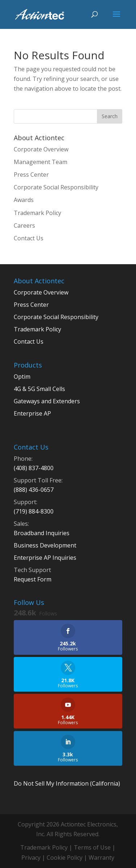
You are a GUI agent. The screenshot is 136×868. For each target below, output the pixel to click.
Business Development (45, 545)
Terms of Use (92, 847)
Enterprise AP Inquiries (45, 558)
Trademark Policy (37, 213)
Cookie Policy (65, 858)
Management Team (41, 162)
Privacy (31, 858)
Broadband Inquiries (42, 533)
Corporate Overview (41, 149)
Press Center (31, 175)
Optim (22, 377)
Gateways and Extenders (47, 401)
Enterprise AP (32, 413)
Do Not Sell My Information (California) (67, 783)
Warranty (101, 858)
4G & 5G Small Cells (39, 389)
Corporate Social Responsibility (56, 187)
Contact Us (29, 238)
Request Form (33, 579)
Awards (24, 200)
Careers (24, 225)
